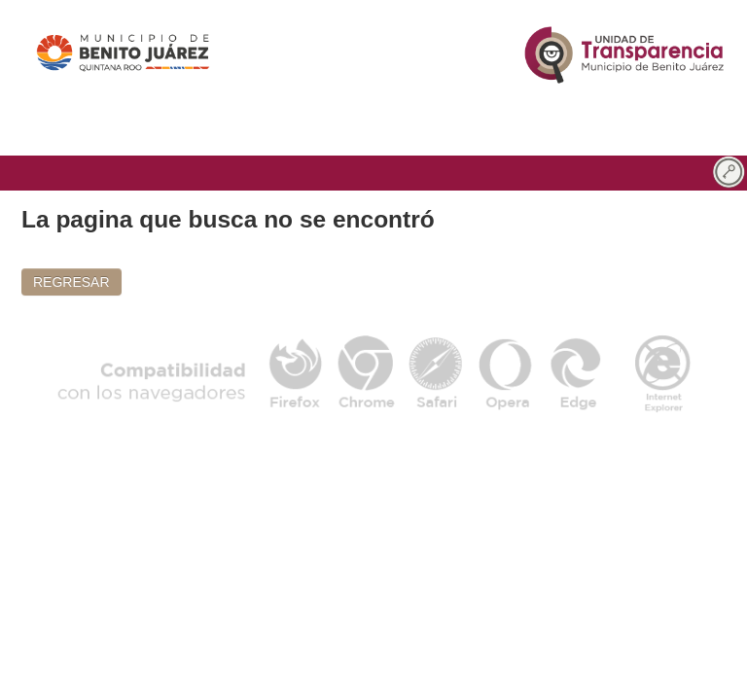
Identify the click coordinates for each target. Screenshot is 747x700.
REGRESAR (71, 282)
